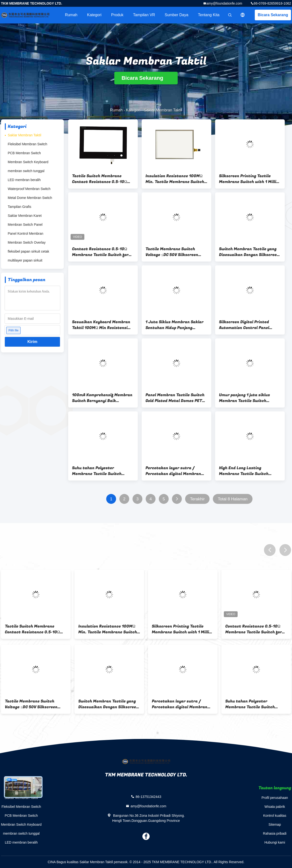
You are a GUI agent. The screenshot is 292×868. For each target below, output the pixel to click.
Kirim (33, 342)
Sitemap (275, 824)
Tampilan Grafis (19, 207)
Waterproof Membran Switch (29, 189)
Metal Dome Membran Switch (30, 198)
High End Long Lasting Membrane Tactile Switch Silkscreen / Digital (244, 471)
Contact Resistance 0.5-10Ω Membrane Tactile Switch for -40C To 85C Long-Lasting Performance (100, 252)
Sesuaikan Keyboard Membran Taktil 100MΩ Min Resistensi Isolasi (101, 325)
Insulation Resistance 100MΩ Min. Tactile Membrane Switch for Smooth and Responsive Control (175, 179)
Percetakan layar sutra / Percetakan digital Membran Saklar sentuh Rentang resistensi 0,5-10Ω (173, 471)
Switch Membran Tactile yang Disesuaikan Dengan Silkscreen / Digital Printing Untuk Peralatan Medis (249, 252)
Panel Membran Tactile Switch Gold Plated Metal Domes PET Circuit (175, 398)
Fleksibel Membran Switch (27, 144)
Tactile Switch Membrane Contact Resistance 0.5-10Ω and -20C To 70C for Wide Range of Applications (103, 179)
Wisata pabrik (275, 807)
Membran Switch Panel (25, 225)
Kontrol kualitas (275, 816)
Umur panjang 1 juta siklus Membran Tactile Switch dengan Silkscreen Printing (245, 398)
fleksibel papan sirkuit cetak (28, 251)
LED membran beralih (24, 180)
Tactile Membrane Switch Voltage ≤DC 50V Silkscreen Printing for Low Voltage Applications (172, 252)
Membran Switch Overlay (27, 242)
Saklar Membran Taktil (24, 135)
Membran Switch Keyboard (28, 162)
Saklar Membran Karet (25, 216)
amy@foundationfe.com (224, 3)
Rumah (71, 15)
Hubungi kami (275, 842)
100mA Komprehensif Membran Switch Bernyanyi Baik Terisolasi (102, 398)
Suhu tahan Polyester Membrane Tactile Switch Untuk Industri (97, 471)
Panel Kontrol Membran (26, 233)
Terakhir (197, 499)
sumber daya (176, 15)
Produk (117, 15)
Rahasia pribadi (275, 833)
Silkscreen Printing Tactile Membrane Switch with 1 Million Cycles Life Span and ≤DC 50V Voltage (250, 179)
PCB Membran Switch (24, 153)
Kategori (94, 15)
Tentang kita (209, 15)
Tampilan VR (144, 15)
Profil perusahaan (275, 798)
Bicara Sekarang (273, 15)
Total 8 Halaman (233, 499)
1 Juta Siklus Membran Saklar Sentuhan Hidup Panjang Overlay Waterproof (175, 325)
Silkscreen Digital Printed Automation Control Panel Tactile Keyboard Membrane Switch (246, 325)
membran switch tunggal (26, 171)
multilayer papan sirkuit (25, 260)
